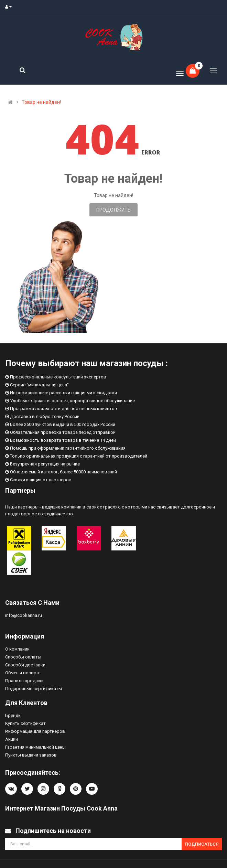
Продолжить (113, 210)
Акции (12, 739)
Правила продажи (24, 681)
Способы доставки (25, 665)
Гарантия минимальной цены (35, 747)
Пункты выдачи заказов (31, 755)
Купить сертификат (25, 723)
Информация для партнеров (35, 731)
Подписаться (202, 844)
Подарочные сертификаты (34, 689)
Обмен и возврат (23, 673)
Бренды (13, 715)
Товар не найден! (41, 102)
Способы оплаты (23, 657)
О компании (17, 649)
